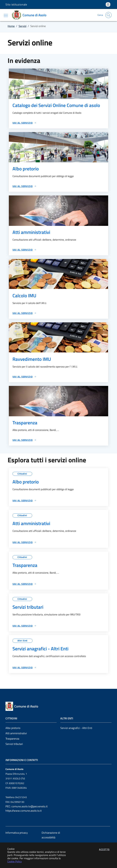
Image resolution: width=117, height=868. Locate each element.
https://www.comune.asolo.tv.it (24, 811)
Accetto (104, 849)
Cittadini (22, 474)
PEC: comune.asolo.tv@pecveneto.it (27, 806)
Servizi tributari (14, 744)
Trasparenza (12, 739)
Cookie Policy (14, 861)
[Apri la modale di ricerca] (108, 15)
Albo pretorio (13, 728)
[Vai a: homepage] (30, 15)
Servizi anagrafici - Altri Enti (76, 728)
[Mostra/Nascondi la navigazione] (6, 16)
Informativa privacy (17, 833)
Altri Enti (22, 641)
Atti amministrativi (16, 733)
